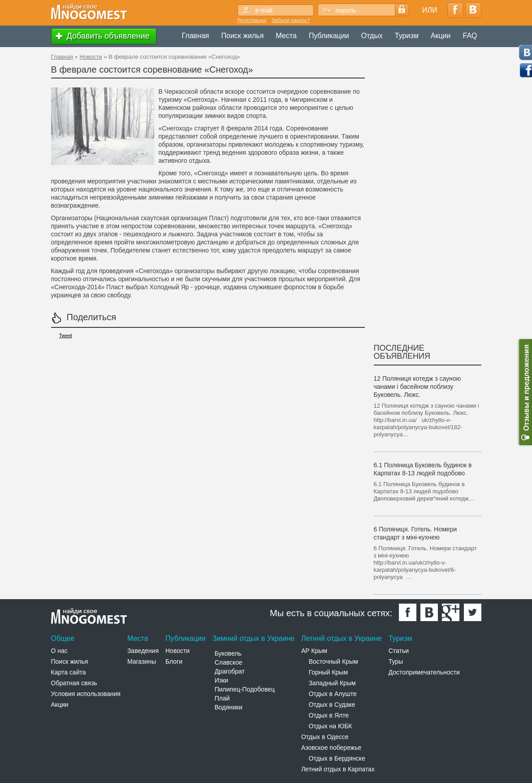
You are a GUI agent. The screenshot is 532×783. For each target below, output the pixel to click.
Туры (396, 661)
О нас (59, 651)
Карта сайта (69, 672)
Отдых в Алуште (333, 694)
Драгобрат (230, 671)
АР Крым (314, 651)
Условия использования (86, 694)
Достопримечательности (424, 672)
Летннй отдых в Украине (342, 638)
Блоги (174, 661)
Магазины (142, 661)
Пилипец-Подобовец (245, 689)
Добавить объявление (102, 36)
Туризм (407, 36)
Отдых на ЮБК (331, 726)
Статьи (399, 651)
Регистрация (252, 20)
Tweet (66, 335)
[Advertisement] (214, 364)
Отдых (372, 36)
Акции (441, 36)
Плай (222, 698)
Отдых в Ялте (329, 715)
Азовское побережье (331, 748)
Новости (91, 57)
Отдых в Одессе (325, 737)
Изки (221, 680)
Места (286, 36)
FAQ (470, 36)
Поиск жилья (243, 36)
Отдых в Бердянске (337, 758)
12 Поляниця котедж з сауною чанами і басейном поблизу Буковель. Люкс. (417, 387)
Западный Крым (332, 683)
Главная (196, 36)
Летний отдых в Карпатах (338, 769)
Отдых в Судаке (332, 705)
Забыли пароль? (291, 20)
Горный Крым (328, 672)
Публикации (329, 36)
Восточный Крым (333, 661)
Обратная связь (74, 683)
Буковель (228, 653)
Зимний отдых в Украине (253, 638)
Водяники (229, 707)
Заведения (143, 651)
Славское (229, 662)
